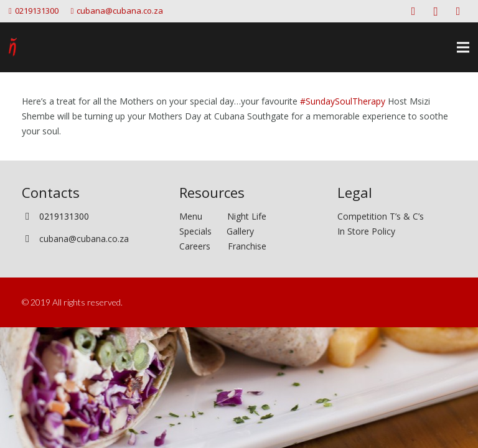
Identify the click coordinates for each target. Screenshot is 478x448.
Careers (195, 246)
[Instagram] (436, 11)
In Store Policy (366, 231)
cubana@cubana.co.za (84, 239)
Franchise (247, 246)
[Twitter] (458, 11)
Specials (198, 231)
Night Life (247, 216)
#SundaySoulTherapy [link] (343, 101)
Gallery (240, 231)
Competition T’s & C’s (381, 216)
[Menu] (463, 47)
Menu (203, 216)
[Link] (13, 47)
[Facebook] (413, 11)
